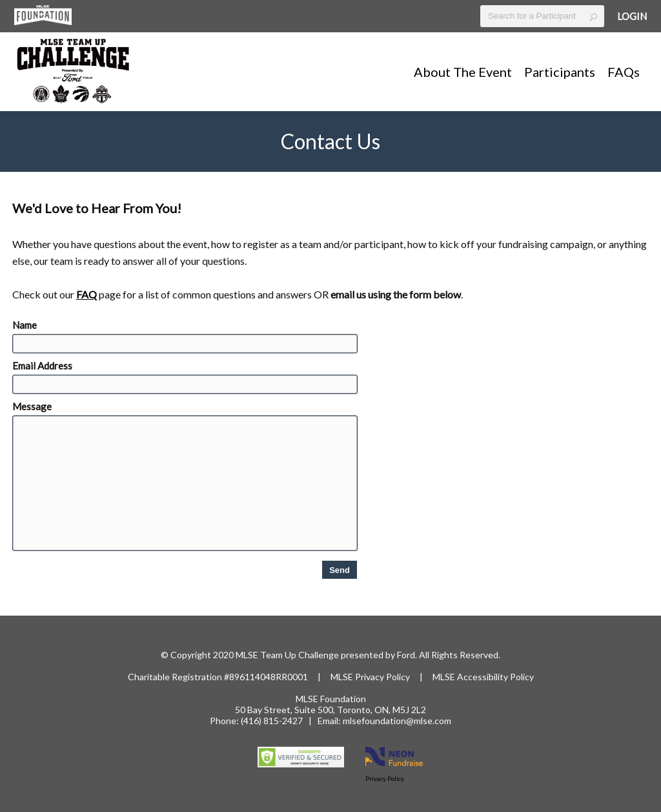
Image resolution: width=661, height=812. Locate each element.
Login (632, 16)
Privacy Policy (382, 677)
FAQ (86, 294)
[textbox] (542, 16)
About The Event (463, 72)
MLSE (343, 677)
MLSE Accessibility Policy (483, 677)
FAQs (624, 72)
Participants (560, 72)
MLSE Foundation (331, 699)
